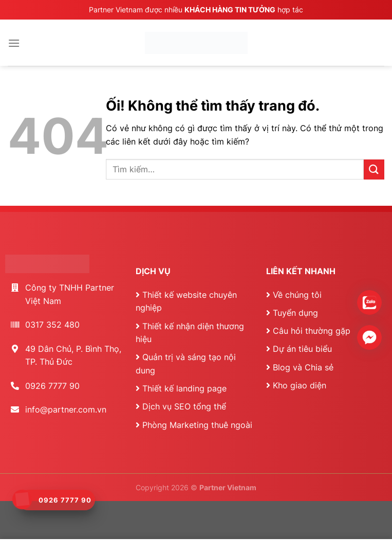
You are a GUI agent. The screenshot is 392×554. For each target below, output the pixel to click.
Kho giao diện (300, 385)
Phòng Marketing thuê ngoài (197, 425)
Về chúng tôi (297, 295)
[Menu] (14, 43)
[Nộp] (374, 169)
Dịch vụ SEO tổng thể (184, 406)
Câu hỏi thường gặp (312, 331)
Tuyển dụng (295, 313)
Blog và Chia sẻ (303, 367)
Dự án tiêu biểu (302, 349)
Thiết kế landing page (184, 388)
